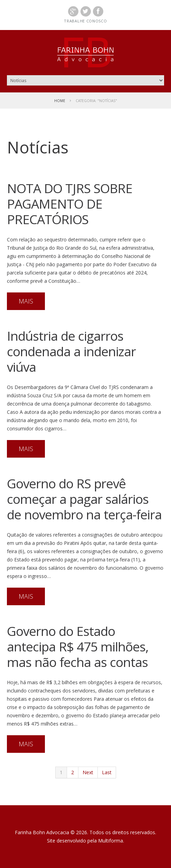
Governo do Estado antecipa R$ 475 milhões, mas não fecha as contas (78, 646)
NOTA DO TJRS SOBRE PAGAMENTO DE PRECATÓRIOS (70, 204)
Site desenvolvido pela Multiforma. (85, 841)
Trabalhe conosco (85, 21)
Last (107, 772)
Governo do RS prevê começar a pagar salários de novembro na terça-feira (84, 499)
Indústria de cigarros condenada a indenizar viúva (71, 351)
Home (60, 101)
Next (88, 772)
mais (26, 301)
